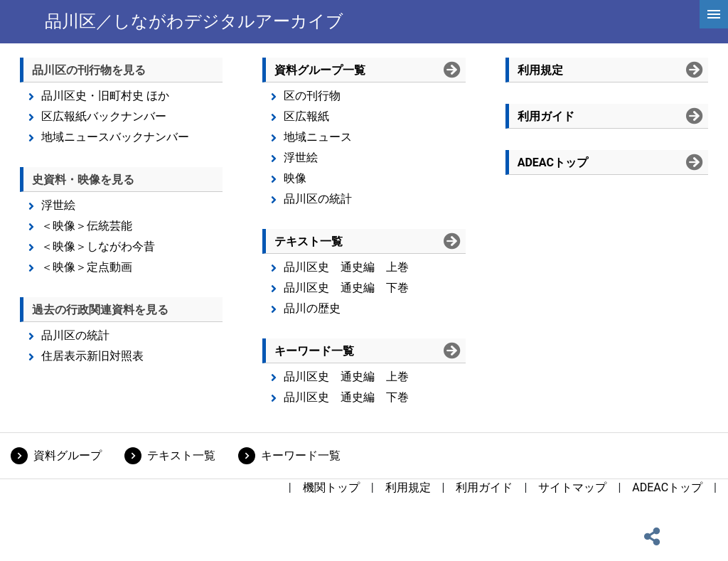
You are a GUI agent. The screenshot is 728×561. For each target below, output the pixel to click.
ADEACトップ (667, 487)
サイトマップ (572, 487)
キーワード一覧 (301, 455)
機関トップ (331, 487)
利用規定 (408, 487)
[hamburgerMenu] (714, 14)
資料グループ (68, 455)
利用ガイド (484, 487)
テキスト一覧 (181, 455)
